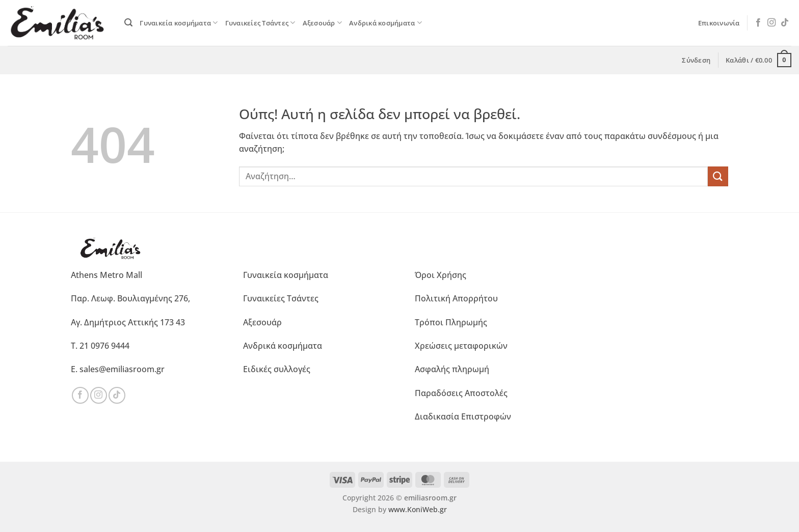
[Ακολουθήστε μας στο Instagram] (771, 23)
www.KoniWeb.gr (418, 509)
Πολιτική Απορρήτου (456, 298)
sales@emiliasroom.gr (122, 369)
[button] (128, 23)
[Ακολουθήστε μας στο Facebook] (758, 23)
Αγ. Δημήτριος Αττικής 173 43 (128, 322)
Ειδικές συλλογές (277, 369)
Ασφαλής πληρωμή (452, 369)
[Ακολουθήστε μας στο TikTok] (785, 23)
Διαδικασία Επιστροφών (463, 416)
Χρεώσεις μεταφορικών (461, 346)
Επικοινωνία (719, 23)
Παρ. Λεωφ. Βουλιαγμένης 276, (130, 298)
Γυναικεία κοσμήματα (179, 23)
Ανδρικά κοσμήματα (385, 23)
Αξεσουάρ (323, 23)
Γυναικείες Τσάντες (260, 23)
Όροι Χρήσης (441, 275)
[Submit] (718, 176)
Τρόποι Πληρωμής (451, 322)
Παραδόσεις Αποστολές (461, 393)
